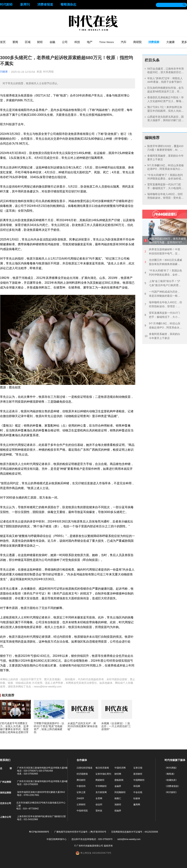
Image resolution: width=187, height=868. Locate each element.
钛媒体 (137, 798)
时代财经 (6, 5)
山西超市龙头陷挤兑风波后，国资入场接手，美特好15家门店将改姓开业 (166, 120)
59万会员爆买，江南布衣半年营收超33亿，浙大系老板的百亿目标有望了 (166, 72)
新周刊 (25, 5)
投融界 (118, 811)
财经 (40, 42)
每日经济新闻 (102, 768)
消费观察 (154, 42)
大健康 (170, 42)
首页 (3, 42)
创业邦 (99, 805)
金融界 (118, 786)
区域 (28, 42)
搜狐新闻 (119, 780)
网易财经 (100, 780)
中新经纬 (81, 786)
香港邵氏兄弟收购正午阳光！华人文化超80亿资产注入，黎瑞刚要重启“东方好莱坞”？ (166, 101)
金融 (52, 42)
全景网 (99, 798)
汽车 (124, 42)
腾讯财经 (81, 780)
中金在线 (138, 792)
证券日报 (138, 768)
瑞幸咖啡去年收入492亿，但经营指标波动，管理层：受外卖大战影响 (165, 198)
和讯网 (137, 786)
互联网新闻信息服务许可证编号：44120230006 (135, 832)
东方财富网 (101, 792)
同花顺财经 (120, 792)
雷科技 (99, 811)
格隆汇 (118, 798)
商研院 (137, 42)
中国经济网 (120, 768)
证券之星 (81, 792)
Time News (106, 42)
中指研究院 (82, 811)
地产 (90, 42)
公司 (65, 42)
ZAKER (80, 798)
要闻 (15, 42)
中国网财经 (139, 780)
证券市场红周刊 (103, 774)
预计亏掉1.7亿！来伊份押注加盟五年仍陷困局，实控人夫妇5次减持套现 (165, 111)
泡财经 (118, 805)
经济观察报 (82, 774)
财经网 (118, 774)
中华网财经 (101, 786)
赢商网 (137, 805)
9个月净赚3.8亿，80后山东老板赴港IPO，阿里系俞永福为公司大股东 (166, 169)
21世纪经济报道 (85, 768)
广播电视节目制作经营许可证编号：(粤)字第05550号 (80, 832)
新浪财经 (138, 774)
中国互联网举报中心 (57, 839)
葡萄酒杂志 (68, 5)
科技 (77, 42)
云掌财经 (81, 805)
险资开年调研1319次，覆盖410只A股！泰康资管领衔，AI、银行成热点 (165, 150)
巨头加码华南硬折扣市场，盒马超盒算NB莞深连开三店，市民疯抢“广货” (165, 91)
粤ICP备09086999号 (39, 832)
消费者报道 (45, 5)
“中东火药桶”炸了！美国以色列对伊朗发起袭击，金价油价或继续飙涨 (165, 179)
